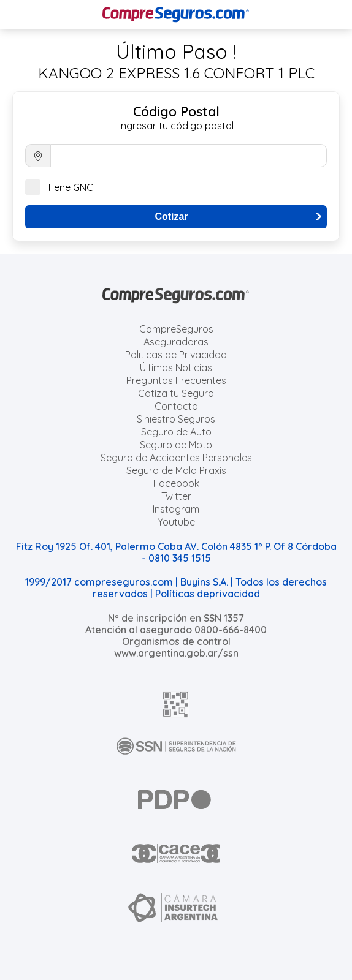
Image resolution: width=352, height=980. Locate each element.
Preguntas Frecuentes (176, 380)
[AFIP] (176, 704)
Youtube (176, 522)
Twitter (176, 496)
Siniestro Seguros (176, 419)
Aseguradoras (176, 342)
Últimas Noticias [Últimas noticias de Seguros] (176, 367)
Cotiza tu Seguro (176, 393)
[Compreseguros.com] (176, 15)
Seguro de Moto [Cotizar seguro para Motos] (176, 445)
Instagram (176, 509)
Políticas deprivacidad (208, 594)
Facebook (176, 483)
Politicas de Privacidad (176, 355)
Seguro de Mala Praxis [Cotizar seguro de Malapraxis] (176, 470)
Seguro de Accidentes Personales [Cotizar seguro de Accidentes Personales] (176, 458)
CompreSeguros (176, 329)
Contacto (176, 406)
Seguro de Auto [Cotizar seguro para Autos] (176, 432)
